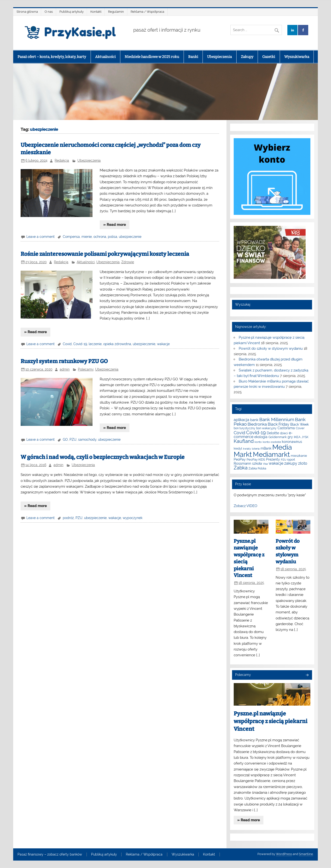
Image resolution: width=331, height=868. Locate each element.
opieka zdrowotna (117, 344)
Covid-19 (80, 344)
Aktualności (105, 57)
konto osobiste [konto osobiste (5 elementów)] (272, 442)
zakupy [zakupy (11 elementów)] (291, 463)
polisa (113, 237)
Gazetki (269, 57)
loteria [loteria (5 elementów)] (256, 449)
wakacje (163, 344)
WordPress (284, 854)
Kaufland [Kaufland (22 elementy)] (244, 441)
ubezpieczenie (130, 237)
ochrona (100, 237)
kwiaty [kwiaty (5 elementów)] (247, 449)
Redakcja (62, 160)
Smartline (306, 854)
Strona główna (27, 12)
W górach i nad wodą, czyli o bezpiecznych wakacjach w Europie (103, 457)
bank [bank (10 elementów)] (254, 420)
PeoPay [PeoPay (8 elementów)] (240, 459)
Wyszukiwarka (297, 57)
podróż (68, 518)
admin (65, 369)
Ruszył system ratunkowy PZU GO (64, 361)
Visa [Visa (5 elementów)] (265, 464)
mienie (87, 237)
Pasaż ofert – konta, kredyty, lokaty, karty (52, 57)
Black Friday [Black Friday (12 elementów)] (279, 424)
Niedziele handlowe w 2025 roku (152, 57)
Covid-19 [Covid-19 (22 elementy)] (256, 433)
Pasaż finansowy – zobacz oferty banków (50, 855)
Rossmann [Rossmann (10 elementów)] (242, 463)
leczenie (95, 344)
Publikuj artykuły (72, 12)
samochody (87, 440)
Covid (67, 344)
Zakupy (247, 57)
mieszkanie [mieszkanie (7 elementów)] (299, 456)
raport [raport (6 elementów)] (291, 460)
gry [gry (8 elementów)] (290, 437)
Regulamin (116, 12)
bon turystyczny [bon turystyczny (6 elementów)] (244, 428)
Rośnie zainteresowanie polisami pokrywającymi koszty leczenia (105, 254)
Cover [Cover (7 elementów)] (300, 428)
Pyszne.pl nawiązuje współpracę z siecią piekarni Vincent (270, 721)
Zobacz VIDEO (245, 506)
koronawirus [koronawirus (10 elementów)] (292, 442)
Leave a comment (41, 237)
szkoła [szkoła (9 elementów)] (257, 463)
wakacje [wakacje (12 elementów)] (276, 463)
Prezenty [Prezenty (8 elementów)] (273, 459)
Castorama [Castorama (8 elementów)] (286, 428)
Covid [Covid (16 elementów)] (239, 433)
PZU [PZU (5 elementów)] (284, 460)
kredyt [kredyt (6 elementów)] (238, 449)
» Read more (115, 225)
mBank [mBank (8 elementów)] (266, 448)
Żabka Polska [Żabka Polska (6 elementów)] (257, 468)
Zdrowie (128, 262)
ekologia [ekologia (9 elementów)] (261, 437)
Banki (193, 57)
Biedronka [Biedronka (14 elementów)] (257, 424)
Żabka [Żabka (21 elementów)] (241, 468)
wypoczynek (133, 518)
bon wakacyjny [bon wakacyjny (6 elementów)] (266, 428)
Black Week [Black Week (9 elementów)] (299, 424)
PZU (73, 440)
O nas (49, 12)
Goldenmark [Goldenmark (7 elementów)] (278, 437)
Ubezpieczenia (219, 57)
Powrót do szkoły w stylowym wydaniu (271, 348)
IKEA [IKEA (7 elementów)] (297, 437)
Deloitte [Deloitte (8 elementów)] (273, 433)
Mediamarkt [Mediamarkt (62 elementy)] (271, 454)
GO (65, 440)
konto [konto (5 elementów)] (258, 442)
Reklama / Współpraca (147, 12)
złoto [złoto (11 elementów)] (303, 463)
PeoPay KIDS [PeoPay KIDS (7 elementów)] (256, 460)
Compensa (71, 237)
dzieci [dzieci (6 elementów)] (284, 433)
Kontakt (96, 12)
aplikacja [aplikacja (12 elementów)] (241, 420)
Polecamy (86, 369)
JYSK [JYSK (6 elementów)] (305, 437)
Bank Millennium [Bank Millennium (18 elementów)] (277, 419)
